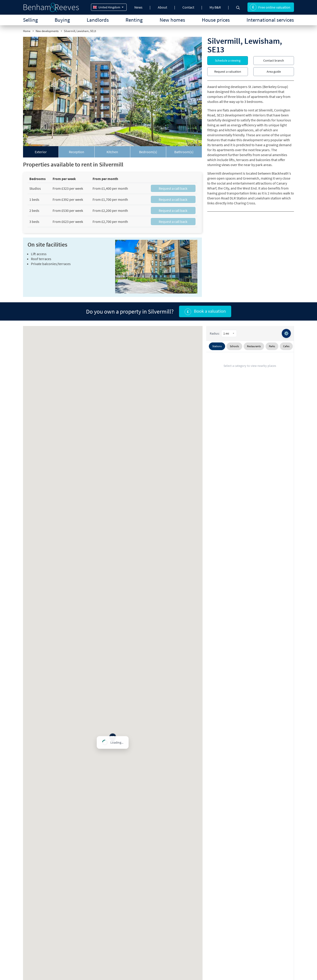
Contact (188, 7)
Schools (234, 346)
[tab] (41, 152)
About (162, 7)
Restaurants (254, 346)
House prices (216, 20)
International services (270, 20)
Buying (62, 20)
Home (27, 31)
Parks (272, 346)
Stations (217, 346)
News (138, 7)
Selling (30, 20)
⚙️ (286, 333)
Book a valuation (205, 312)
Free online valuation (270, 7)
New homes (172, 20)
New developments (47, 31)
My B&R (215, 7)
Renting (134, 20)
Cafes (286, 346)
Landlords (98, 20)
